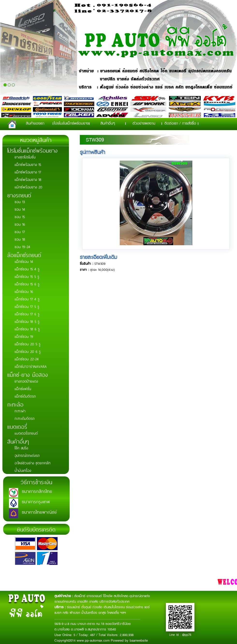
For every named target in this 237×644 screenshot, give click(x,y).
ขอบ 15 (20, 217)
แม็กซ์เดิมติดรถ (25, 396)
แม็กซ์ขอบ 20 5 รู (27, 344)
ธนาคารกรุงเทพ (36, 501)
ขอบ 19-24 (22, 247)
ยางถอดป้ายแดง (26, 381)
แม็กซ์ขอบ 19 (24, 336)
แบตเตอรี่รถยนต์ (26, 433)
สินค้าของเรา (35, 123)
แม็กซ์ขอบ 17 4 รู (27, 299)
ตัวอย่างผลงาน (144, 123)
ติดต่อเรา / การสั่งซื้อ (180, 123)
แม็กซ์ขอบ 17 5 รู (27, 306)
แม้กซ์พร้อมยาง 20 (28, 187)
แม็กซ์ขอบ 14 (24, 261)
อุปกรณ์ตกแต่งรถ (27, 455)
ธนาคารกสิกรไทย (37, 491)
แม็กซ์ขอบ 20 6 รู (28, 351)
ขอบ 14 (20, 209)
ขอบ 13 (20, 202)
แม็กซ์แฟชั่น (23, 389)
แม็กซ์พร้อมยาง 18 (28, 179)
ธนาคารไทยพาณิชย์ (39, 512)
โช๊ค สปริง (21, 448)
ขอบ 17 (20, 232)
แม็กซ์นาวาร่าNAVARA (31, 366)
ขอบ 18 (20, 239)
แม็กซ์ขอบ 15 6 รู (27, 284)
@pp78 (187, 634)
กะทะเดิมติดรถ (25, 418)
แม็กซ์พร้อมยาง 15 (28, 164)
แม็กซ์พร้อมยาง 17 (28, 172)
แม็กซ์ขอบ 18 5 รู (27, 321)
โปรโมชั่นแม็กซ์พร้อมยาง (71, 123)
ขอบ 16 (20, 224)
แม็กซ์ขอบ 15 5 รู (27, 276)
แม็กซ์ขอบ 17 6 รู (27, 314)
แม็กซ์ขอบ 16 (24, 291)
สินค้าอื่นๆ (108, 123)
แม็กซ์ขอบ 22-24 (27, 359)
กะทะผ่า (20, 411)
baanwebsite (139, 640)
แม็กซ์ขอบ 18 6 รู (27, 329)
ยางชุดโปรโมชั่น (25, 157)
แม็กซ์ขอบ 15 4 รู (27, 269)
